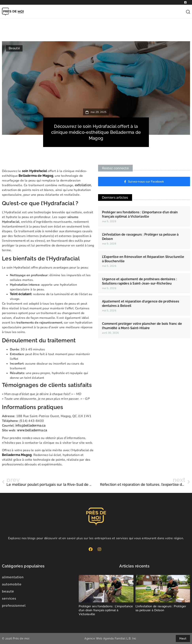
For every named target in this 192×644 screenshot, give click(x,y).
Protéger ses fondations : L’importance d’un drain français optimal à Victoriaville (106, 610)
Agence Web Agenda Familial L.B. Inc (110, 638)
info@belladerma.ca (31, 425)
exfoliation (83, 185)
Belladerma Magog (17, 455)
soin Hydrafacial (35, 171)
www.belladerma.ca (32, 430)
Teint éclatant (21, 294)
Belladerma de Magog (36, 176)
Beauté (14, 48)
